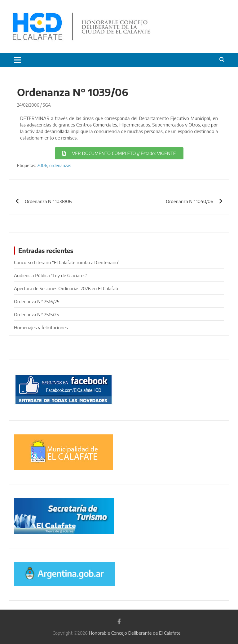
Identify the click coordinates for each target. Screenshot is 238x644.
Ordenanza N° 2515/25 (36, 314)
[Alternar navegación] (18, 60)
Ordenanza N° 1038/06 (48, 201)
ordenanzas (60, 165)
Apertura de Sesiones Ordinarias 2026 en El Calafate (67, 288)
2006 (42, 165)
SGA (47, 105)
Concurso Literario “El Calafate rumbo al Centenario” (67, 262)
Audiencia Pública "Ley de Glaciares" (51, 275)
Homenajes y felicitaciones (41, 327)
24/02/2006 (28, 105)
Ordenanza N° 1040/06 (190, 201)
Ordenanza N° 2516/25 (37, 301)
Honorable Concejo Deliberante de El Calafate (134, 633)
